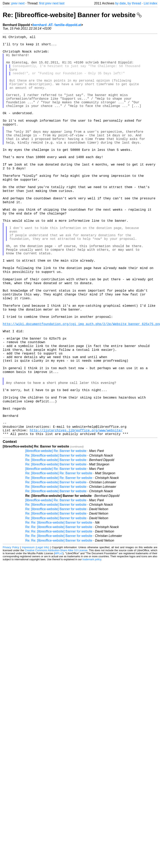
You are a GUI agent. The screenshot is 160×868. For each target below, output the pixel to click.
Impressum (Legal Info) (36, 630)
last (62, 3)
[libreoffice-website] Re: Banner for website (56, 533)
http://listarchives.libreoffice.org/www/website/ (76, 512)
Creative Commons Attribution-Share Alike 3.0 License (56, 633)
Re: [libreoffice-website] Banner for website (72, 15)
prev (14, 3)
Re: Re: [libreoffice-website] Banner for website (59, 605)
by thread (134, 3)
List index (151, 3)
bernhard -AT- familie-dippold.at (57, 25)
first (42, 3)
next (22, 3)
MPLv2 (59, 636)
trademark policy (92, 642)
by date (120, 3)
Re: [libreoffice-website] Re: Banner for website (59, 556)
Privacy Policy (11, 630)
